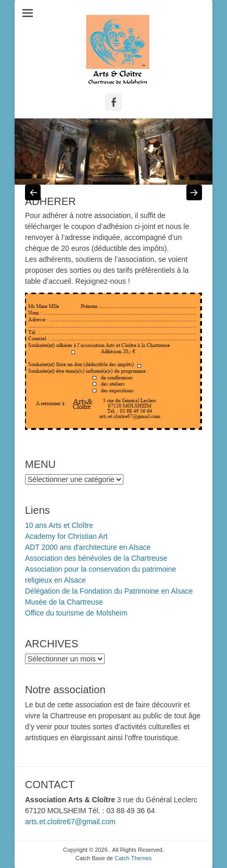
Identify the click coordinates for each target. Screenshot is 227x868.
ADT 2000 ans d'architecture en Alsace (88, 547)
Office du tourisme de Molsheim (76, 613)
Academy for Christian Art (66, 536)
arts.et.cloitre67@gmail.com (70, 822)
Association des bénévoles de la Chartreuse (96, 558)
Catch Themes (133, 858)
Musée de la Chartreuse (64, 602)
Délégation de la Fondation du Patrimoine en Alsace (109, 591)
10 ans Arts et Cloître (59, 525)
